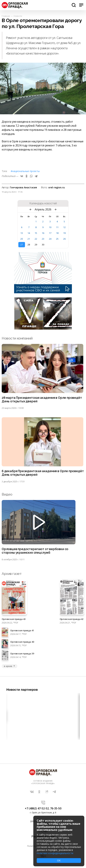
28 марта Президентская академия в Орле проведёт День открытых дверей (42, 400)
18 (57, 233)
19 (64, 233)
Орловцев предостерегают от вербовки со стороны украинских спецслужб (35, 551)
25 (57, 239)
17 (50, 233)
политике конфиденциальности (55, 853)
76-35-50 (56, 808)
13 (22, 233)
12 (64, 227)
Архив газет (12, 574)
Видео (7, 494)
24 (50, 239)
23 (43, 239)
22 (36, 239)
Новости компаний (17, 338)
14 (29, 233)
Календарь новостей (43, 203)
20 (22, 239)
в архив (10, 666)
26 (64, 239)
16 (43, 233)
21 (29, 239)
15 (36, 233)
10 (50, 227)
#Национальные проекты (25, 171)
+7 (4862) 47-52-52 (37, 808)
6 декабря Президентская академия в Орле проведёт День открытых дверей (43, 473)
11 (57, 227)
